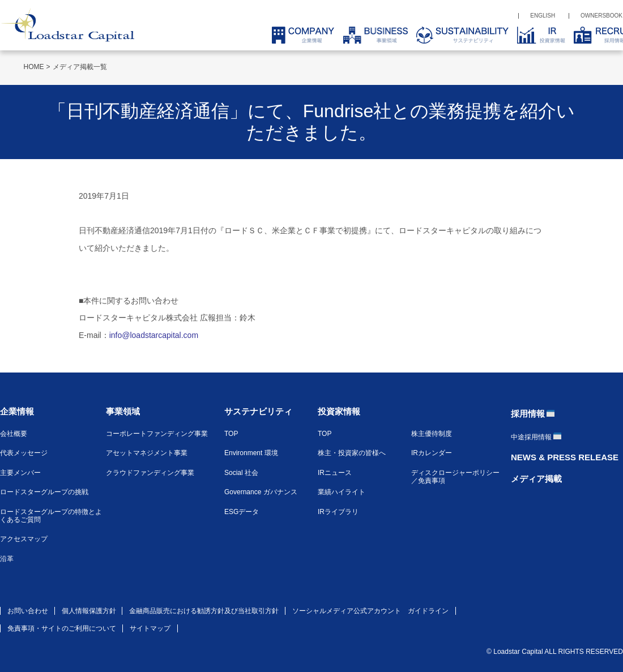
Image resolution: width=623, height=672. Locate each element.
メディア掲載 (536, 479)
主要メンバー (20, 473)
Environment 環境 (251, 453)
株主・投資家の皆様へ (352, 453)
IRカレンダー (432, 453)
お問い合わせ (28, 611)
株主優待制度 (432, 434)
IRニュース (335, 473)
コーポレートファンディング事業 (157, 434)
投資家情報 (339, 411)
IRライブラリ (338, 512)
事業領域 (123, 411)
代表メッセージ (24, 453)
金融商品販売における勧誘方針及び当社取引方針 (204, 611)
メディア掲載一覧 (80, 67)
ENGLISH (543, 16)
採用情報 (528, 414)
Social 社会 (241, 473)
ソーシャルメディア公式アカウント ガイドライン (370, 611)
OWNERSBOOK (601, 16)
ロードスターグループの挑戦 (44, 492)
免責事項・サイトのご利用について (62, 628)
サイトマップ (150, 628)
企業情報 (17, 411)
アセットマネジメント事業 (147, 453)
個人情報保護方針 (89, 611)
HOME (34, 67)
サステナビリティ (258, 411)
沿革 (7, 559)
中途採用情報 (531, 437)
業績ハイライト (342, 492)
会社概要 (14, 434)
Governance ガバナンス (261, 492)
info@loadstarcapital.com (154, 335)
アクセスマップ (24, 539)
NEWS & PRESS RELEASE (565, 457)
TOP (231, 434)
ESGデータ (242, 512)
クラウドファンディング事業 (150, 473)
